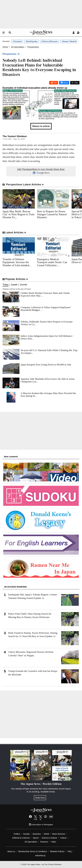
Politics (17, 834)
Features (44, 842)
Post (55, 83)
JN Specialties (31, 842)
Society (26, 834)
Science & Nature (49, 838)
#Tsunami (17, 41)
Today (6, 285)
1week (14, 285)
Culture (63, 838)
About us (11, 851)
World (46, 834)
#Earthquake (32, 41)
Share (66, 83)
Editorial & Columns (21, 838)
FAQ (70, 851)
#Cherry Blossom (50, 41)
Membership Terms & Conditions (33, 851)
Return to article (41, 126)
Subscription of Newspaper (41, 825)
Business (37, 834)
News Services (59, 834)
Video (54, 842)
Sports (36, 838)
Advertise (40, 856)
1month (23, 285)
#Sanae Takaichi (69, 41)
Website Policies (57, 851)
